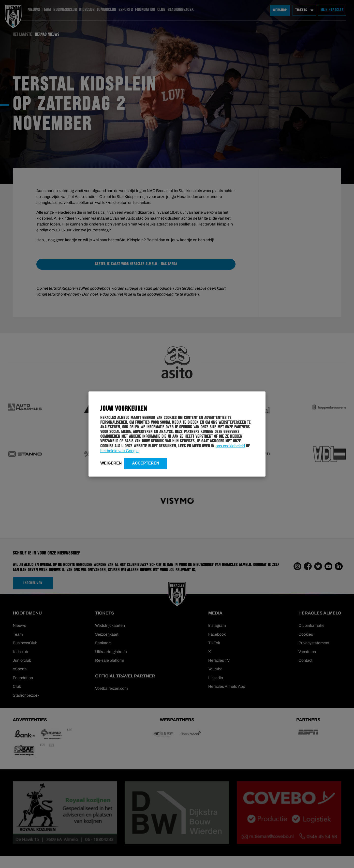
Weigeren (111, 463)
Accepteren (146, 463)
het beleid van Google (119, 451)
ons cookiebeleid (230, 446)
